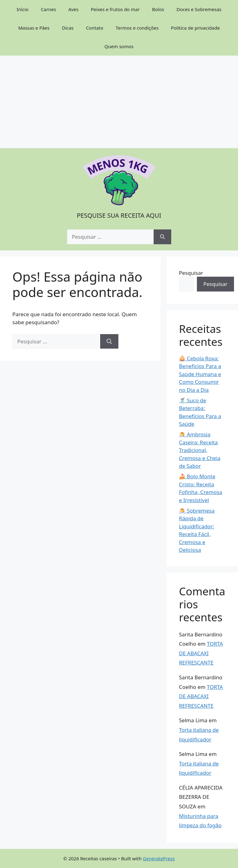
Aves (73, 9)
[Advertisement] (119, 102)
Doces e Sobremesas (199, 9)
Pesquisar (191, 273)
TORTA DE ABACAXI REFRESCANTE (201, 653)
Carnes (48, 9)
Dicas (68, 28)
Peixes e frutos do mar (115, 9)
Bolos (158, 9)
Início (23, 9)
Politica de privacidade (195, 28)
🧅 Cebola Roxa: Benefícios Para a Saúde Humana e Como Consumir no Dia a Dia (200, 374)
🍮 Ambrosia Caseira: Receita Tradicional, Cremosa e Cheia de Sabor (200, 450)
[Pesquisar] (162, 237)
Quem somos (119, 46)
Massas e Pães (34, 28)
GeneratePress (159, 858)
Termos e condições (137, 28)
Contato (95, 28)
